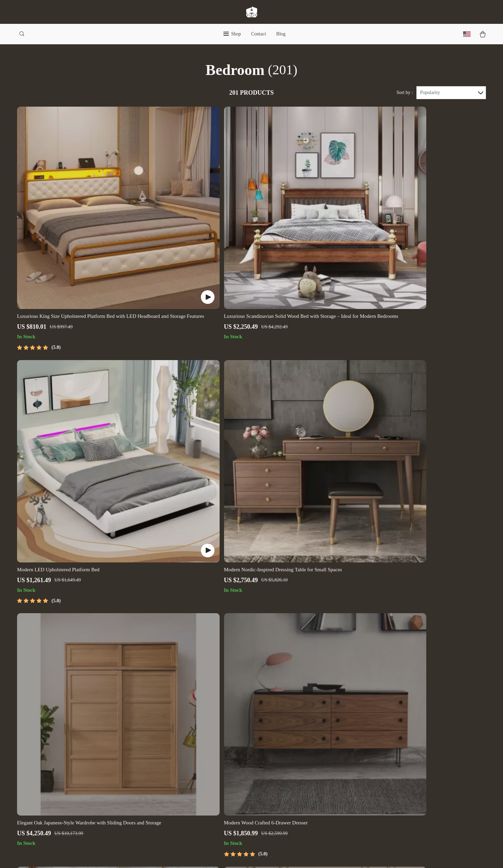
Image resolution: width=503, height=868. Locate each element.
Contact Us (237, 692)
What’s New (305, 715)
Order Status (239, 749)
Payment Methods (244, 737)
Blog (281, 34)
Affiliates (168, 760)
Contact (259, 34)
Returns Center (241, 726)
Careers (166, 726)
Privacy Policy (307, 737)
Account (300, 726)
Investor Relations (177, 771)
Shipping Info (240, 704)
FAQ (230, 715)
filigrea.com (380, 692)
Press (164, 737)
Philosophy (170, 805)
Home (298, 692)
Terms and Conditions (315, 749)
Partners (167, 782)
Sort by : (405, 92)
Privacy (220, 854)
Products (301, 704)
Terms (207, 854)
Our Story (168, 692)
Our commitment (385, 732)
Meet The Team (174, 715)
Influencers (170, 749)
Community (170, 816)
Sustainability (173, 794)
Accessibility (242, 854)
